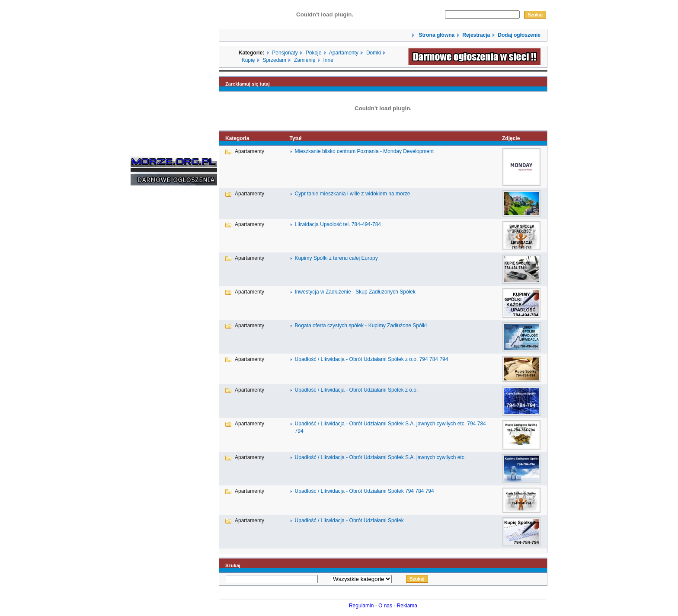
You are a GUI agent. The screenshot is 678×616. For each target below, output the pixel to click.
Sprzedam (274, 60)
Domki (374, 53)
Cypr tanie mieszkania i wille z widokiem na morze (353, 194)
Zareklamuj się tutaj (248, 84)
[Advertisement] (157, 323)
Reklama (407, 606)
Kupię (248, 60)
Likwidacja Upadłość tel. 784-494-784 (338, 224)
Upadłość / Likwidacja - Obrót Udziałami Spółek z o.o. (357, 390)
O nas (385, 606)
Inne (328, 60)
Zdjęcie (511, 138)
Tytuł (296, 138)
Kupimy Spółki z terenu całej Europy (336, 258)
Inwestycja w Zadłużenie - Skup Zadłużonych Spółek (355, 292)
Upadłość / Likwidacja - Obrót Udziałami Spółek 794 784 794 (365, 491)
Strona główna (436, 35)
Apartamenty (344, 53)
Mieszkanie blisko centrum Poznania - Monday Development (365, 151)
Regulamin (361, 606)
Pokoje (314, 53)
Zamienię (305, 60)
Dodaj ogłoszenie (519, 35)
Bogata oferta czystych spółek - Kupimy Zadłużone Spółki (361, 326)
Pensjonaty (285, 53)
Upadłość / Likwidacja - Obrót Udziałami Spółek (349, 520)
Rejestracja (476, 35)
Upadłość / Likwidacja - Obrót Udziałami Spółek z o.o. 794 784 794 (372, 359)
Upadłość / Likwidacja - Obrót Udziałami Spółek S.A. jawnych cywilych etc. (380, 457)
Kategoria (237, 138)
